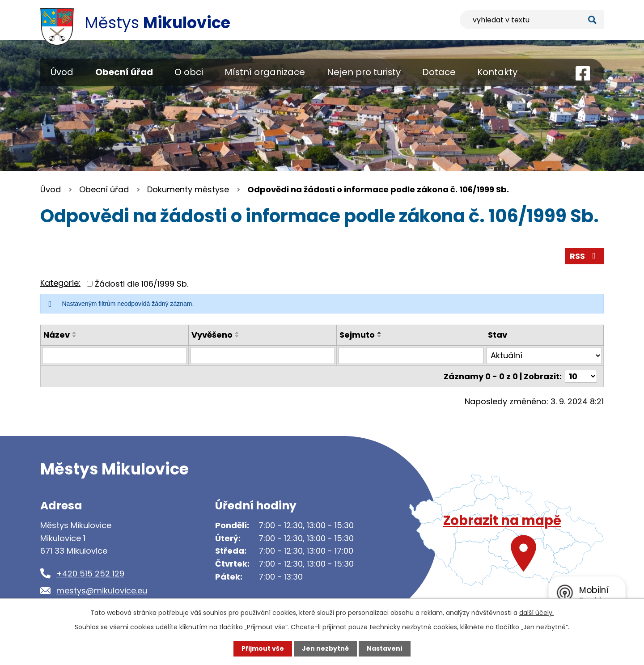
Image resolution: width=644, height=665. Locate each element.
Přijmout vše (263, 648)
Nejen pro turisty (364, 72)
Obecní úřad (124, 72)
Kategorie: (60, 283)
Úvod (62, 72)
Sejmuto (357, 335)
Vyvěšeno (212, 335)
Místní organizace (265, 72)
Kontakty (497, 72)
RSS (585, 256)
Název (57, 335)
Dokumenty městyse (188, 189)
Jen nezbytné (325, 648)
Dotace (439, 72)
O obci (189, 72)
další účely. (536, 613)
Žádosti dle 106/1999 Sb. (142, 284)
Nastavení (385, 648)
